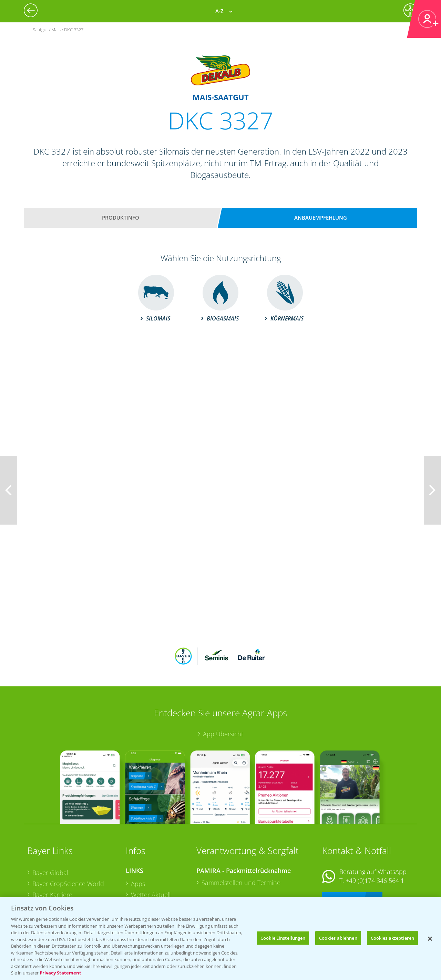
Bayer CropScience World (68, 839)
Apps (138, 839)
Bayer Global (50, 828)
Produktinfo (121, 218)
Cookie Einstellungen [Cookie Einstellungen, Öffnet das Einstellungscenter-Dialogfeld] (283, 938)
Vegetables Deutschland (66, 893)
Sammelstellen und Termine (241, 837)
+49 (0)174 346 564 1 (375, 835)
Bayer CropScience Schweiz (71, 871)
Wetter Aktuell (151, 849)
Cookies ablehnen (338, 938)
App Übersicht (223, 689)
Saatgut (142, 893)
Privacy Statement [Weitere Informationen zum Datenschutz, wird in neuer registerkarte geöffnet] (60, 973)
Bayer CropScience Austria (70, 860)
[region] (220, 939)
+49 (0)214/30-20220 (374, 884)
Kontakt (342, 853)
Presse (42, 882)
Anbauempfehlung (321, 218)
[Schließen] (430, 939)
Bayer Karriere (52, 849)
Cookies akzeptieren (392, 938)
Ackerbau (144, 882)
